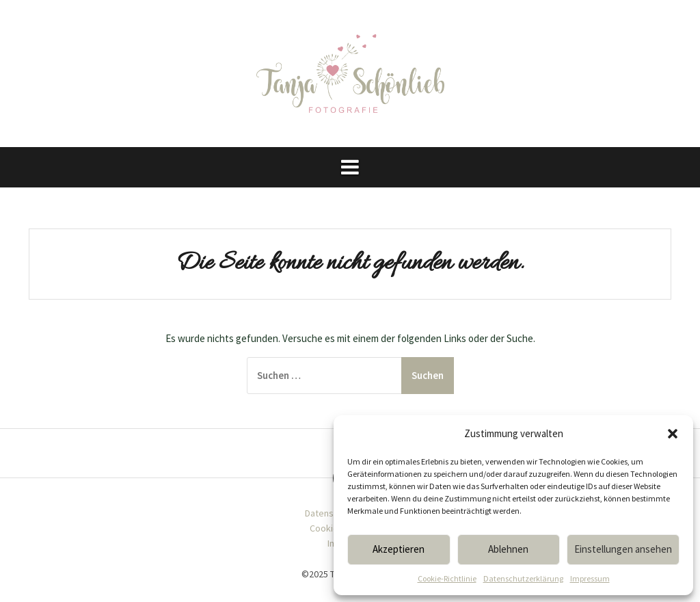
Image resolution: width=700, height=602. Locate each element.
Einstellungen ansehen (623, 549)
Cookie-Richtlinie (447, 578)
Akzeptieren (399, 549)
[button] (673, 434)
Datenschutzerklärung (523, 578)
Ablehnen (508, 549)
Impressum (590, 578)
